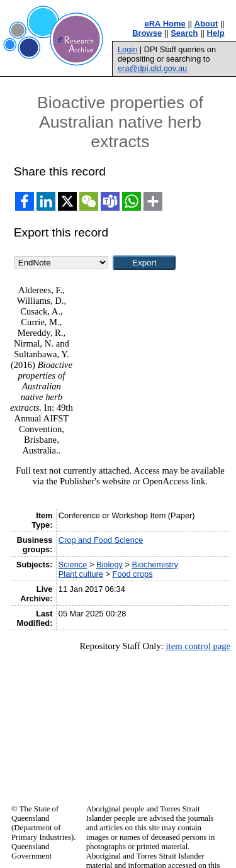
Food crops (133, 574)
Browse (147, 33)
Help (216, 33)
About (206, 24)
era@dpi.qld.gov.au (152, 68)
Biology (110, 565)
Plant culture (81, 574)
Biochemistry (155, 565)
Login (127, 49)
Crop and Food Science (101, 540)
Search (184, 33)
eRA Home (165, 24)
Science (73, 565)
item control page (198, 646)
